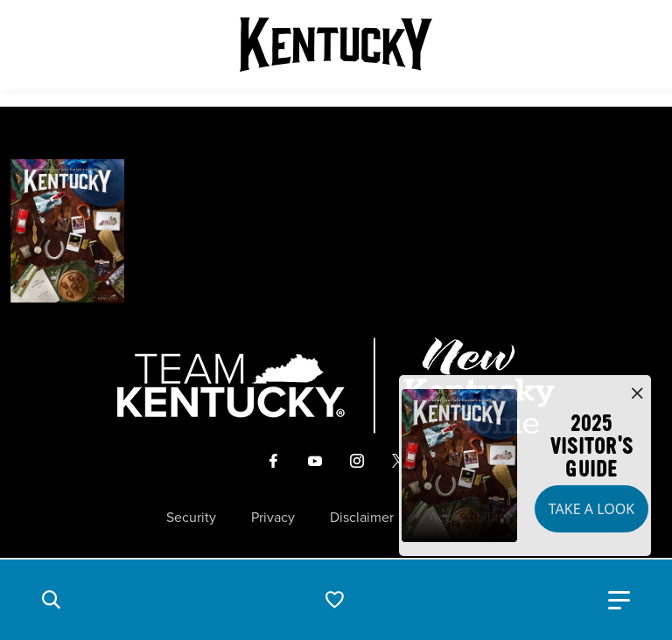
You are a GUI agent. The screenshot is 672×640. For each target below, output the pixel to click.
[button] (51, 600)
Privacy (273, 518)
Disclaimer (362, 518)
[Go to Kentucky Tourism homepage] (336, 45)
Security (191, 518)
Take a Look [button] (591, 509)
